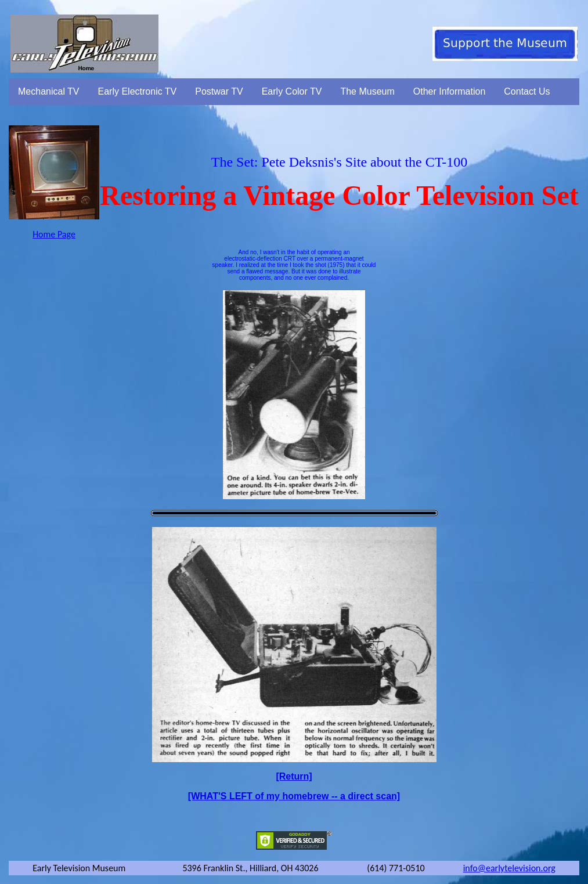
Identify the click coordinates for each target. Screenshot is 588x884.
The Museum (367, 91)
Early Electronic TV (138, 91)
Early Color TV (292, 91)
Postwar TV (219, 91)
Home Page (54, 234)
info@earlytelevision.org (509, 868)
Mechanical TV (49, 91)
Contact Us (527, 91)
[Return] (294, 776)
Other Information (450, 91)
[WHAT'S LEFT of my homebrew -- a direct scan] (294, 796)
